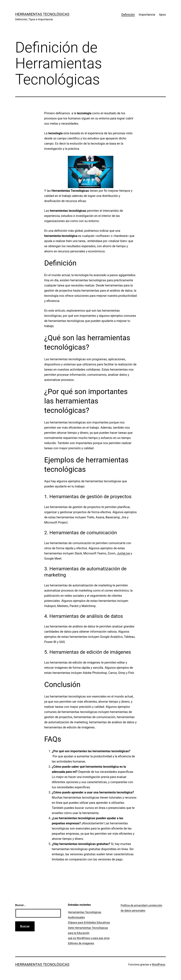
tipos (162, 15)
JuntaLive (123, 553)
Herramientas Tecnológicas (42, 14)
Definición (128, 15)
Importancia (147, 15)
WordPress (158, 964)
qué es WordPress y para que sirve (89, 938)
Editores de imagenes (81, 943)
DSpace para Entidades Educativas (89, 922)
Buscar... (20, 905)
